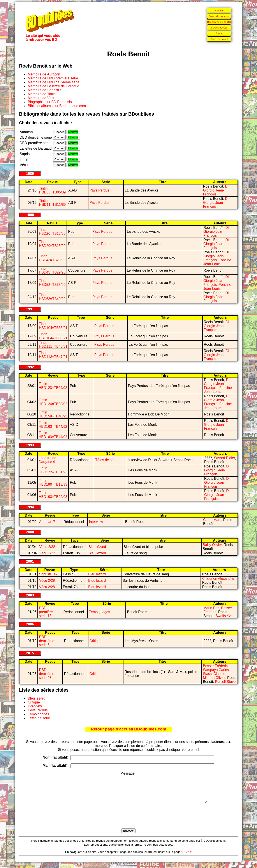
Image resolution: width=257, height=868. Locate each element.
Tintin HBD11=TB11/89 (52, 203)
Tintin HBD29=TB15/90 (52, 244)
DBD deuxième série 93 (47, 674)
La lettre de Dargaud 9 (48, 460)
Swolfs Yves (225, 616)
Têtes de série (106, 460)
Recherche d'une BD (219, 22)
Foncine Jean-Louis (217, 262)
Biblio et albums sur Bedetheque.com (57, 106)
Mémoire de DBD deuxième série (54, 82)
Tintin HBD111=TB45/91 (53, 345)
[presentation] (128, 821)
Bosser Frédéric (215, 666)
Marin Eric (211, 608)
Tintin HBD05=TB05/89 (52, 190)
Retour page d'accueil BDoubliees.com (128, 729)
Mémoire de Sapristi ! (44, 90)
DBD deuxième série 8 (47, 641)
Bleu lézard (97, 547)
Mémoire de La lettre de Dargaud (54, 86)
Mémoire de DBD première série (53, 78)
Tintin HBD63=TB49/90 (52, 297)
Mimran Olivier (214, 678)
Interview (96, 522)
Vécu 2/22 (47, 547)
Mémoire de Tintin (42, 94)
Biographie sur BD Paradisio (50, 102)
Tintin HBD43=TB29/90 (52, 258)
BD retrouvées (219, 28)
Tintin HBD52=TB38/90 (52, 283)
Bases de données (219, 16)
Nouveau (219, 10)
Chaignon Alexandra (218, 579)
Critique (96, 641)
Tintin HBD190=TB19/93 (53, 482)
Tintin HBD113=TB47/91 (53, 355)
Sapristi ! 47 (48, 574)
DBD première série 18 (46, 612)
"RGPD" (187, 856)
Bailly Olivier (212, 545)
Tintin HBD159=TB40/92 (53, 414)
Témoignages (99, 612)
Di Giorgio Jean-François (216, 190)
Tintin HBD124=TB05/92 (53, 402)
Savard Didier (224, 458)
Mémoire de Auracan (44, 74)
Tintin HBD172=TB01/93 (53, 470)
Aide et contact (219, 39)
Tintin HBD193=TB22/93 (53, 495)
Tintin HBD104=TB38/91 (53, 326)
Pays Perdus (99, 190)
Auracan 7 (47, 522)
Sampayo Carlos (216, 670)
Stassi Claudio (214, 674)
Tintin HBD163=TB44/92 (53, 425)
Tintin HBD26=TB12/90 (52, 232)
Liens (219, 33)
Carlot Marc (212, 520)
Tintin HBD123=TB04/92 (53, 386)
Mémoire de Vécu (41, 98)
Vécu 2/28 (47, 581)
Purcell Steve (225, 682)
